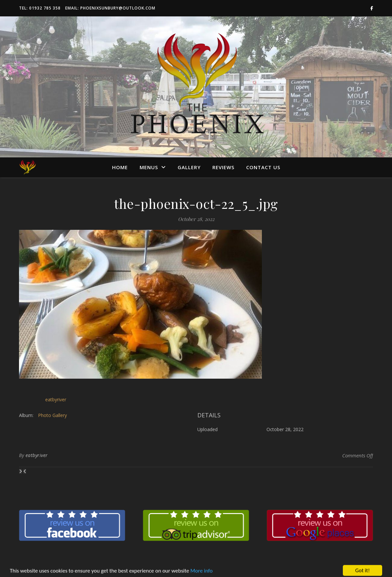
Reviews (223, 167)
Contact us (263, 167)
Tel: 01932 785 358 (40, 8)
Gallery (189, 167)
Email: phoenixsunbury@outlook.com (110, 8)
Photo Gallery (52, 415)
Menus (149, 167)
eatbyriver (56, 399)
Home (120, 167)
